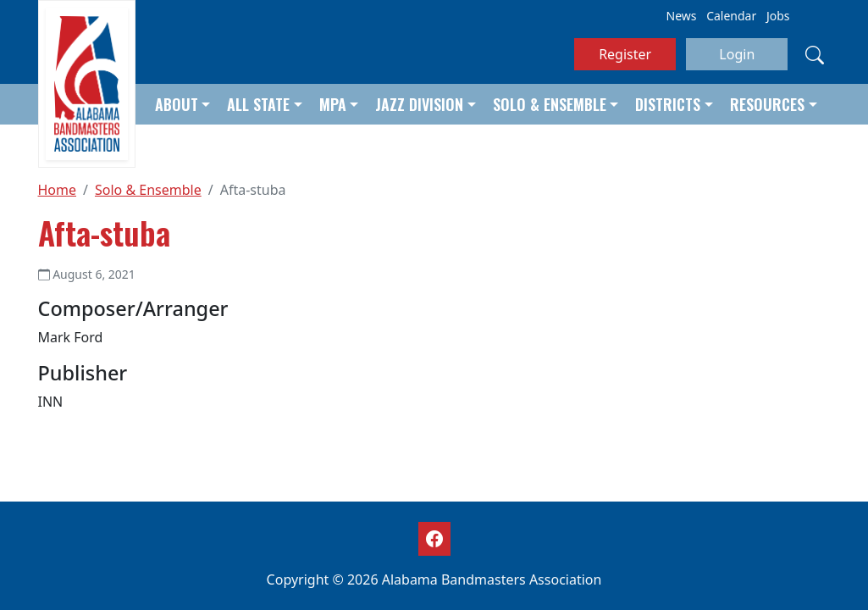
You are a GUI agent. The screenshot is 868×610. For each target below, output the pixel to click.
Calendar (731, 16)
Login (737, 54)
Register (625, 54)
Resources (767, 104)
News (682, 16)
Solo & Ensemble (550, 104)
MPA (333, 104)
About (177, 104)
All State (258, 104)
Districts (668, 104)
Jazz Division (419, 104)
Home (58, 190)
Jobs (778, 16)
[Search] (815, 54)
